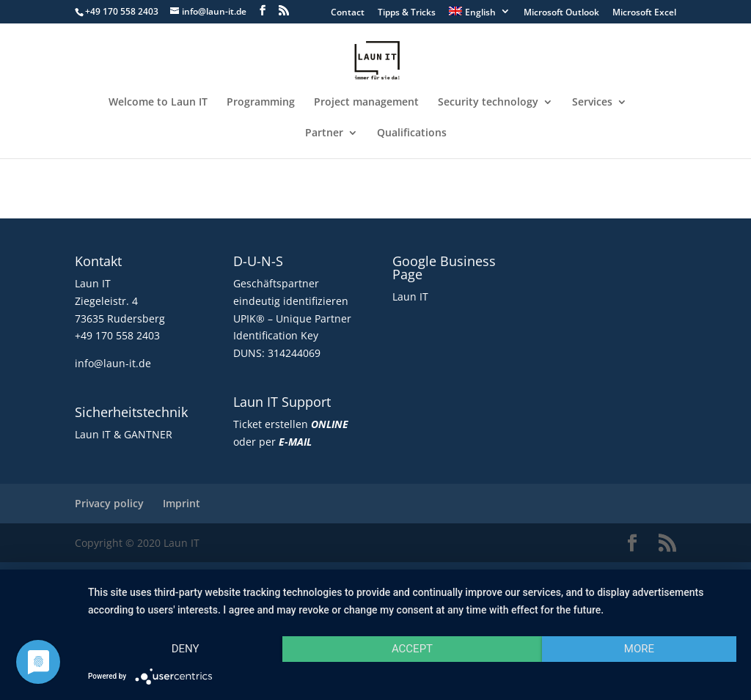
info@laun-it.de (113, 363)
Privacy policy (109, 503)
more (639, 649)
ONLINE (330, 424)
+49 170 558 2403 (117, 335)
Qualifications (412, 133)
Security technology (488, 103)
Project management (366, 103)
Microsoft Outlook (561, 13)
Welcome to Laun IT (158, 103)
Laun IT (410, 296)
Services (592, 103)
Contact (348, 13)
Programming (261, 103)
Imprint (182, 503)
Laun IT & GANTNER (124, 434)
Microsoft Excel (644, 13)
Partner (324, 133)
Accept (412, 649)
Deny (186, 649)
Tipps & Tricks (407, 13)
